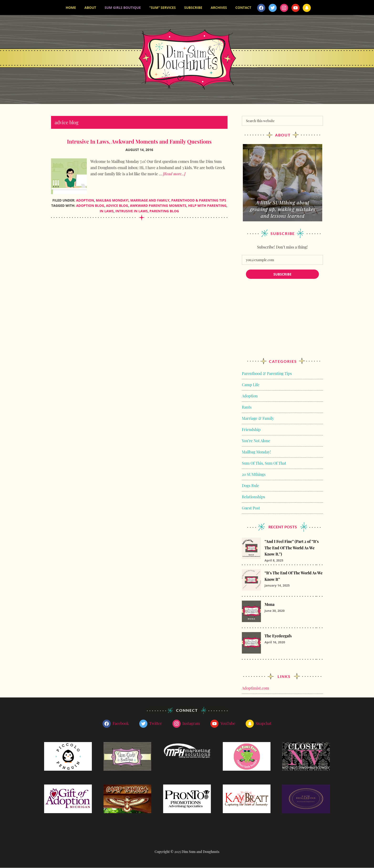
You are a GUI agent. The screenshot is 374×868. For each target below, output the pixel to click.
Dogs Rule (250, 486)
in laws (107, 211)
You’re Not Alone (256, 441)
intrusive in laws (132, 211)
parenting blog (164, 211)
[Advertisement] (282, 323)
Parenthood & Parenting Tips (199, 200)
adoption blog (90, 206)
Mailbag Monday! (112, 200)
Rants (247, 407)
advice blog (117, 206)
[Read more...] (174, 174)
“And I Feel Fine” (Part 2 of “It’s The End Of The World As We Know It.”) (292, 548)
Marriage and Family (150, 200)
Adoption (85, 200)
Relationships (253, 497)
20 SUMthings (254, 475)
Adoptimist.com (255, 688)
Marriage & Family (258, 418)
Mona (270, 605)
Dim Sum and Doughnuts (187, 60)
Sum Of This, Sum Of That (264, 463)
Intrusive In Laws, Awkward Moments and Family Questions (139, 142)
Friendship (251, 430)
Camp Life (251, 385)
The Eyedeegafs (278, 636)
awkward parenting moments (158, 206)
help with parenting (207, 206)
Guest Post (251, 508)
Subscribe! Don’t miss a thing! (282, 247)
